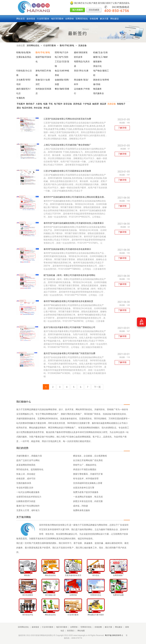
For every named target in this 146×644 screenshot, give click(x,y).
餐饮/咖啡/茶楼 (62, 89)
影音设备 (68, 104)
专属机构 (21, 98)
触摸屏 (96, 104)
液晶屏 (103, 104)
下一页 (97, 387)
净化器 (46, 108)
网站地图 (81, 631)
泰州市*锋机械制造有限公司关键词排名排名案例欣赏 (68, 301)
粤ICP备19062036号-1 (114, 635)
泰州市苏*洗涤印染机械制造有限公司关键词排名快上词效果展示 (74, 223)
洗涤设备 (82, 45)
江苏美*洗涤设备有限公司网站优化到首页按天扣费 (67, 119)
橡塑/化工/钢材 (100, 57)
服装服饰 (97, 62)
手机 (51, 104)
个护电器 (87, 104)
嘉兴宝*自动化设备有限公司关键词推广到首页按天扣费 (69, 353)
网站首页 (21, 19)
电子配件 (58, 104)
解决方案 (104, 19)
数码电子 (30, 104)
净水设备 (38, 108)
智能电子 (121, 104)
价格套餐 (94, 19)
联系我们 (71, 631)
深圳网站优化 (33, 45)
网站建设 (115, 19)
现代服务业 (98, 93)
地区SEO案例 (57, 19)
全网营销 (69, 19)
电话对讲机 (27, 108)
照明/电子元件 (62, 52)
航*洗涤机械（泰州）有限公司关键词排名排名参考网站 (69, 275)
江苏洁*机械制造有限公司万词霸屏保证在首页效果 (67, 171)
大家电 (39, 104)
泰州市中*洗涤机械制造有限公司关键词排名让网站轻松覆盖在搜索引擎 (77, 197)
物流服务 (97, 89)
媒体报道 (31, 19)
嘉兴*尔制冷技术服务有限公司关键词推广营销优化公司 (69, 327)
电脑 (45, 104)
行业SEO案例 (43, 19)
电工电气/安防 (62, 57)
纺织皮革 (78, 57)
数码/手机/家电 (67, 45)
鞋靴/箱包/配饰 (24, 52)
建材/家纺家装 (81, 52)
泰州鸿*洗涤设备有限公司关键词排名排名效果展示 (67, 249)
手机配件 (21, 104)
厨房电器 (77, 104)
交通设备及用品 (24, 57)
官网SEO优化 (82, 19)
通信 (19, 108)
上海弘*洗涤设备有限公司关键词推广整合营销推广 (67, 145)
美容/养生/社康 (81, 71)
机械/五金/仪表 (100, 52)
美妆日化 (97, 66)
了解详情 (122, 128)
